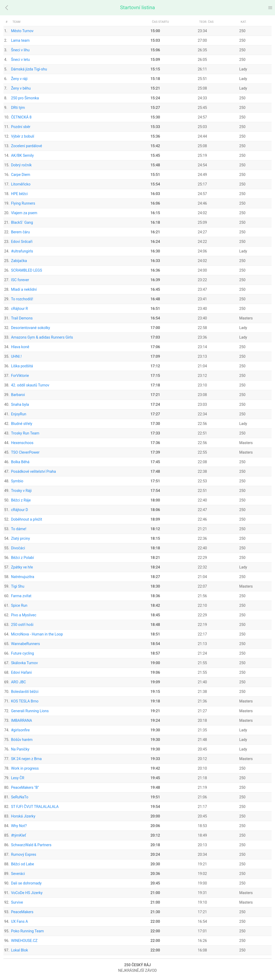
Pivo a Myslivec (24, 615)
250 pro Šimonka (25, 98)
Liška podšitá (22, 366)
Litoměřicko (21, 184)
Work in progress (25, 768)
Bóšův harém (22, 740)
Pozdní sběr (21, 127)
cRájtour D (20, 510)
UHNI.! (16, 356)
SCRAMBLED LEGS (27, 270)
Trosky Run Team (25, 433)
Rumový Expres (24, 855)
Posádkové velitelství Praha (34, 472)
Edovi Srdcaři (22, 242)
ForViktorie (20, 376)
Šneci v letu (20, 60)
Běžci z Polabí (23, 558)
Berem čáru (21, 232)
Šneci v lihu (20, 50)
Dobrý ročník (21, 165)
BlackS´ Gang (22, 223)
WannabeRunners (25, 644)
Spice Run (19, 606)
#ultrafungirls (22, 251)
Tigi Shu (18, 586)
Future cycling (23, 653)
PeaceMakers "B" (25, 788)
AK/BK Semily (22, 156)
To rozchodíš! (22, 299)
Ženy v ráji (19, 79)
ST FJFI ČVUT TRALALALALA (35, 807)
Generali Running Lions (30, 711)
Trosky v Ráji (21, 491)
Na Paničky (20, 749)
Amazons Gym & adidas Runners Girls (42, 337)
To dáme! (19, 529)
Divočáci (18, 548)
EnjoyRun (19, 414)
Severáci (18, 874)
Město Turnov (22, 31)
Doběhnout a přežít (27, 519)
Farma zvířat (21, 596)
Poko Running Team (27, 931)
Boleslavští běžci (25, 692)
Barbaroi (18, 395)
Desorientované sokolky (31, 328)
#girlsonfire (20, 730)
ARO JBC (19, 682)
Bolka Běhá (20, 462)
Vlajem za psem (24, 213)
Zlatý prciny (21, 539)
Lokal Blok (20, 950)
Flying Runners (23, 203)
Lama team (20, 40)
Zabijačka (19, 261)
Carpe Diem (21, 175)
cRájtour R (19, 309)
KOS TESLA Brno (25, 701)
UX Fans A (20, 922)
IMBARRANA (22, 721)
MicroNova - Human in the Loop (37, 634)
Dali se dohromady (26, 883)
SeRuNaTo (20, 797)
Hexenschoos (22, 443)
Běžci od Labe (23, 864)
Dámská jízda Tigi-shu (29, 69)
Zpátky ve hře (22, 567)
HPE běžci (19, 194)
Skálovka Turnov (24, 663)
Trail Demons (22, 318)
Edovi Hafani (21, 673)
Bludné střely (22, 424)
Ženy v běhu (21, 88)
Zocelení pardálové (27, 146)
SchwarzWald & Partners (31, 845)
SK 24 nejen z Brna (26, 759)
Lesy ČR (18, 778)
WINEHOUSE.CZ (24, 941)
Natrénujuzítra (23, 577)
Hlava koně (20, 347)
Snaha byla (20, 405)
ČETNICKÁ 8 (21, 117)
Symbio (17, 481)
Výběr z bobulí (23, 136)
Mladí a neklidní (24, 290)
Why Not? (19, 826)
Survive (17, 902)
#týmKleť (19, 835)
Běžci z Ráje (21, 500)
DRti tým (18, 108)
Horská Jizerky (23, 816)
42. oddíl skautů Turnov (30, 385)
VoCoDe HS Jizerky (27, 893)
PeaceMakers (22, 912)
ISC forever (20, 280)
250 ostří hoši (22, 625)
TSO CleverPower (25, 452)
